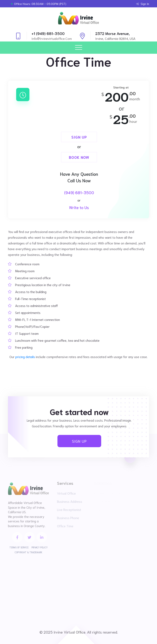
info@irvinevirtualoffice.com (52, 38)
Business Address (70, 501)
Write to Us (79, 207)
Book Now (79, 157)
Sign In (142, 4)
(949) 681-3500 (79, 192)
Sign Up (79, 137)
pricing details (25, 357)
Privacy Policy (40, 547)
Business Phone (68, 518)
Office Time (65, 526)
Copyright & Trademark (28, 552)
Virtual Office (66, 493)
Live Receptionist (69, 509)
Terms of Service (19, 547)
